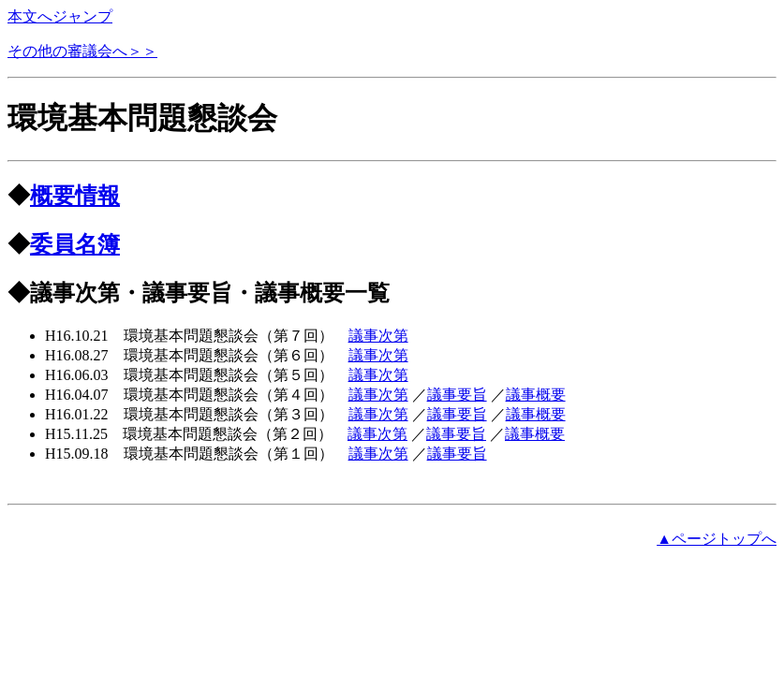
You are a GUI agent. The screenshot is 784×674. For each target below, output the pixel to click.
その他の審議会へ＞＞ (82, 51)
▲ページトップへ (717, 539)
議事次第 (378, 336)
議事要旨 (457, 395)
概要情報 (75, 196)
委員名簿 (75, 244)
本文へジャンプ (60, 16)
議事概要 (536, 395)
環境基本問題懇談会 (142, 118)
